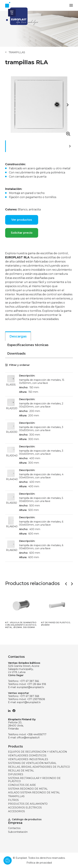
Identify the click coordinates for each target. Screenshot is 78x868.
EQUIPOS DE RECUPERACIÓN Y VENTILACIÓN (38, 752)
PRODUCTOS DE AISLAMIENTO (28, 804)
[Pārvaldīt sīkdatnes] (8, 860)
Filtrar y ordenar (17, 365)
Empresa (15, 823)
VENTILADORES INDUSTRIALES (28, 759)
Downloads (16, 354)
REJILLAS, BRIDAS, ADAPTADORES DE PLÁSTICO (39, 767)
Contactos (14, 828)
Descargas (18, 336)
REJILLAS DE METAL (21, 771)
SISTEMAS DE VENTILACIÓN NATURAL (32, 763)
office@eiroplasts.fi (28, 738)
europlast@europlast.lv (30, 687)
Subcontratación (18, 832)
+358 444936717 (37, 734)
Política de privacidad (39, 863)
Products (15, 746)
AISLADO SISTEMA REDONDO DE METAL (34, 792)
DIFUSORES (16, 774)
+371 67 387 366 (29, 681)
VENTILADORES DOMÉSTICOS (27, 756)
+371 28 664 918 (36, 684)
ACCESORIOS (16, 811)
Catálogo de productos (25, 819)
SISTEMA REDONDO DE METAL (28, 789)
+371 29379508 (36, 699)
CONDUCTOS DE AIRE (22, 785)
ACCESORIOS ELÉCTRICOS (25, 808)
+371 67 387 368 (29, 696)
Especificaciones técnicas (28, 345)
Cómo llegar (16, 675)
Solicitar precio (22, 233)
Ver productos (22, 220)
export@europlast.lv (29, 702)
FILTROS (13, 800)
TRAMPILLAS (17, 52)
